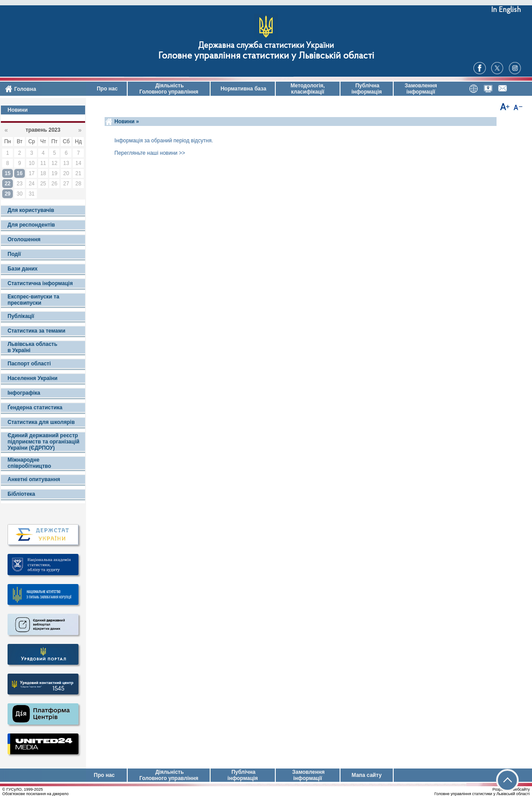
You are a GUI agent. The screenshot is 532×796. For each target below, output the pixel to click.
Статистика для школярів (41, 422)
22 (7, 184)
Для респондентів (31, 225)
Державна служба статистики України (266, 46)
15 (7, 173)
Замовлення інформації (421, 89)
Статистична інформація (40, 283)
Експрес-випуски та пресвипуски (33, 300)
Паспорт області (29, 364)
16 (20, 173)
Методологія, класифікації (308, 89)
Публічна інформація (367, 89)
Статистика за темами (36, 331)
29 (7, 194)
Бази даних (23, 269)
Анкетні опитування (34, 479)
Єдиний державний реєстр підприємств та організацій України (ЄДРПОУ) (43, 442)
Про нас (107, 89)
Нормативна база (243, 89)
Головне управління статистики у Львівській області (266, 56)
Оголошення (24, 239)
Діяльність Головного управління (169, 89)
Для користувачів (31, 210)
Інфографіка (24, 393)
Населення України (33, 378)
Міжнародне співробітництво (29, 463)
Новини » (127, 122)
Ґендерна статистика (35, 408)
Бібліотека (21, 494)
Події (14, 254)
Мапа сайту (367, 775)
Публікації (21, 316)
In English (506, 10)
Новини (18, 110)
